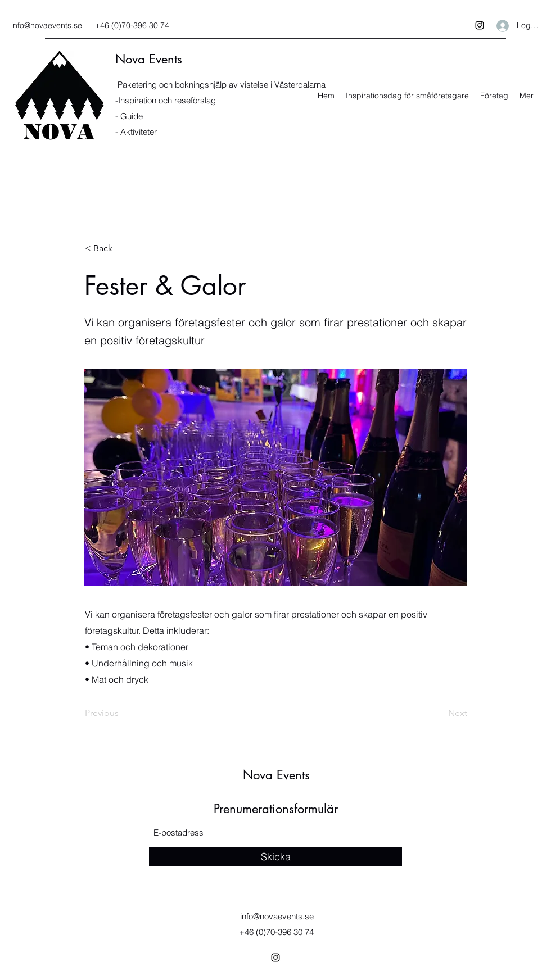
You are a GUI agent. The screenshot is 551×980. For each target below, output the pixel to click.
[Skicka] (275, 857)
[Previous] (122, 713)
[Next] (439, 713)
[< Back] (122, 248)
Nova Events (149, 59)
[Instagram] (480, 25)
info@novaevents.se (47, 25)
